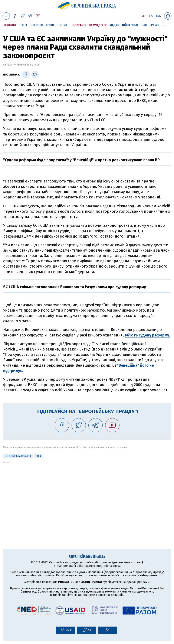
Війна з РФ (130, 25)
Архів (50, 25)
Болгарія (79, 25)
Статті (23, 25)
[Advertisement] (87, 493)
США (38, 456)
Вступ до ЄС (98, 25)
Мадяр (114, 25)
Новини (10, 25)
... (164, 24)
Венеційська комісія (18, 456)
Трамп (154, 25)
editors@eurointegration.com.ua (99, 566)
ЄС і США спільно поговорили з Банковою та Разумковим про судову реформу (75, 287)
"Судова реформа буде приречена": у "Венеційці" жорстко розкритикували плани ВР (81, 160)
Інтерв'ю (36, 25)
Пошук (62, 25)
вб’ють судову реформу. (147, 335)
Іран (144, 25)
